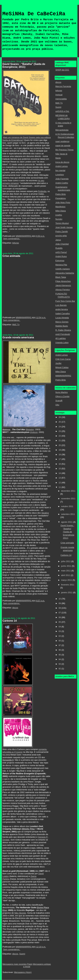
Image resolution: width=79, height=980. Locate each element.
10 (60, 599)
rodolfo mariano (63, 269)
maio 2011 (66, 571)
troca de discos (62, 162)
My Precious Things (65, 150)
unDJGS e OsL (62, 111)
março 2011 (67, 580)
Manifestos (60, 207)
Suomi (22, 954)
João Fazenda (62, 179)
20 (60, 445)
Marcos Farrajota (63, 86)
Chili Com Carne (63, 359)
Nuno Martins (62, 392)
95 (60, 655)
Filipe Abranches (63, 281)
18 (60, 455)
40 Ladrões (61, 338)
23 (60, 431)
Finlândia (42, 191)
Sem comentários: (12, 239)
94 (60, 659)
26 (60, 417)
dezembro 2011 (68, 491)
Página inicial (28, 965)
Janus (58, 240)
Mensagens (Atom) (23, 972)
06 (60, 617)
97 (60, 645)
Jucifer (58, 363)
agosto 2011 (67, 522)
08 (60, 608)
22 (60, 436)
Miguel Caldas (62, 367)
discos (15, 608)
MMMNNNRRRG (63, 376)
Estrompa (60, 261)
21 (60, 440)
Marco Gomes (62, 322)
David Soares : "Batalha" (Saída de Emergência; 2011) (24, 65)
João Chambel (62, 244)
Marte (58, 158)
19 (60, 450)
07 (60, 613)
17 (60, 459)
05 (60, 622)
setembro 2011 (68, 514)
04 (60, 627)
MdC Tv (16, 325)
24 (60, 427)
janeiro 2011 (67, 592)
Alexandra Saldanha (65, 273)
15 (60, 469)
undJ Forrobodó (63, 334)
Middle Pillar (29, 829)
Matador (30, 429)
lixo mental (60, 170)
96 (60, 650)
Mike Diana (61, 211)
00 (60, 641)
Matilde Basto (62, 326)
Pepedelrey (61, 198)
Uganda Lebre (62, 343)
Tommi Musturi (62, 223)
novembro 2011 (68, 499)
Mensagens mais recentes (15, 964)
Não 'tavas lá (61, 154)
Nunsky (59, 219)
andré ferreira (62, 309)
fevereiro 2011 (68, 585)
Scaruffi (59, 401)
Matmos (6, 429)
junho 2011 (66, 566)
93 (60, 664)
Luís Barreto (61, 305)
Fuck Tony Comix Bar (65, 301)
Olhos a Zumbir (63, 396)
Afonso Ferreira (63, 290)
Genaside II (8, 760)
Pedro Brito (61, 194)
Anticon (34, 432)
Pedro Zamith (62, 232)
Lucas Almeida (62, 318)
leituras (16, 243)
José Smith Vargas (64, 227)
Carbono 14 (10, 621)
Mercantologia (62, 130)
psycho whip (61, 236)
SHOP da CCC (62, 70)
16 (60, 464)
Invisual (59, 95)
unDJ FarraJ (61, 252)
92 (60, 669)
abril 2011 (66, 575)
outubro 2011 (67, 506)
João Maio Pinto (63, 202)
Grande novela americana (18, 337)
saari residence (62, 141)
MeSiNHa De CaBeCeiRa (34, 14)
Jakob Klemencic (63, 285)
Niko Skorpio (20, 913)
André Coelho (62, 183)
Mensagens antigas (42, 964)
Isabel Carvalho (63, 314)
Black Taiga (61, 277)
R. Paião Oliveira (63, 330)
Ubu (57, 405)
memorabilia (61, 99)
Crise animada (11, 256)
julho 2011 (66, 561)
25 (60, 422)
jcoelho (59, 215)
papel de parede (63, 146)
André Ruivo (61, 256)
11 (60, 487)
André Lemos (62, 166)
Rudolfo (59, 248)
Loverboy (60, 175)
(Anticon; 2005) (18, 556)
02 (60, 636)
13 (60, 478)
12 (60, 483)
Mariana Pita (61, 265)
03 (60, 631)
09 (60, 603)
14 (60, 473)
